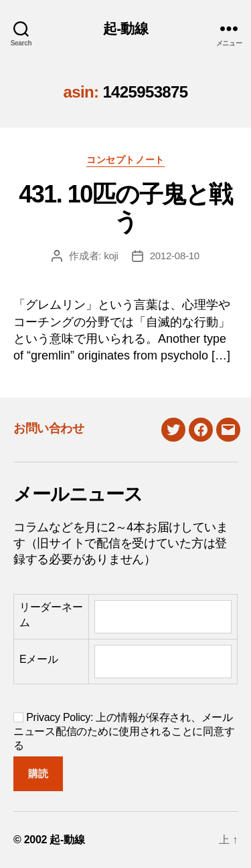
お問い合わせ (49, 428)
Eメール (39, 659)
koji (111, 256)
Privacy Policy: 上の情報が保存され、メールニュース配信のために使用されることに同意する (124, 731)
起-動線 (125, 28)
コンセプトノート (125, 160)
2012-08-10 (175, 256)
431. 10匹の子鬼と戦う (125, 208)
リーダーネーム (51, 614)
